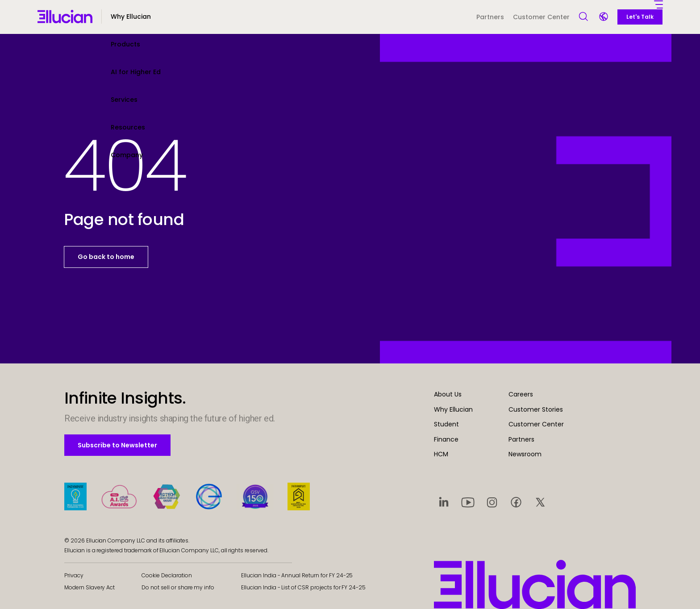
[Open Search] (584, 17)
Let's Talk (640, 17)
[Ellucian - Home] (65, 17)
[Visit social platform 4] (516, 502)
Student (446, 424)
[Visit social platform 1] (444, 502)
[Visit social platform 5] (540, 502)
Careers (521, 394)
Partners (490, 17)
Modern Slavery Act (90, 587)
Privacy (74, 575)
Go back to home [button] (106, 257)
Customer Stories (536, 409)
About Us (448, 394)
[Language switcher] (604, 17)
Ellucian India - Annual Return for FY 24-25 (297, 575)
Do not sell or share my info (178, 587)
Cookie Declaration (167, 575)
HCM (441, 454)
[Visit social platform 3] (492, 502)
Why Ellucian (453, 409)
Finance (446, 439)
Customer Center (541, 17)
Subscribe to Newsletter (117, 445)
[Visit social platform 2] (468, 502)
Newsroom (525, 454)
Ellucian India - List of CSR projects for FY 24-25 (303, 587)
